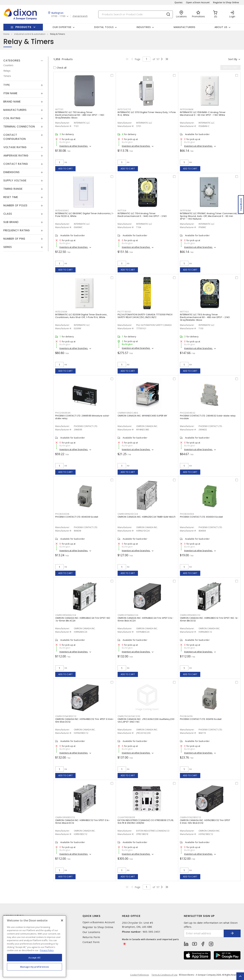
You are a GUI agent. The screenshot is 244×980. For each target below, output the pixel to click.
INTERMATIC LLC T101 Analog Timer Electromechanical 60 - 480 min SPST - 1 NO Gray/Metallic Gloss (80, 115)
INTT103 (184, 312)
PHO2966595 (63, 413)
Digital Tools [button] (104, 27)
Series (8, 247)
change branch (80, 16)
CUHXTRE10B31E (126, 817)
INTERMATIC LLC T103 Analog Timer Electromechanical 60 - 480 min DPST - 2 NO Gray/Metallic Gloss (205, 317)
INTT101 (59, 109)
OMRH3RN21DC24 (128, 514)
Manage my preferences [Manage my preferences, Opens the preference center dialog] (35, 967)
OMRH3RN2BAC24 (66, 615)
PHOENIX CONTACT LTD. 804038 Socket (77, 517)
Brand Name (12, 102)
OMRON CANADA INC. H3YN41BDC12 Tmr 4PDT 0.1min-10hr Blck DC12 (85, 720)
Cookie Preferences (140, 975)
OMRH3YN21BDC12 (191, 817)
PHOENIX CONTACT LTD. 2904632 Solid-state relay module (208, 417)
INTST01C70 (124, 109)
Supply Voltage (15, 180)
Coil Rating (12, 118)
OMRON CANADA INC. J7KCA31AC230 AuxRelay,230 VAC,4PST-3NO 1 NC (146, 720)
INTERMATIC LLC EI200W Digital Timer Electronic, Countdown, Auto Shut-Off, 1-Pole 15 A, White (81, 316)
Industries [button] (144, 27)
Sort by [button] (233, 59)
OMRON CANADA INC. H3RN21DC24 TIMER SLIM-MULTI (146, 517)
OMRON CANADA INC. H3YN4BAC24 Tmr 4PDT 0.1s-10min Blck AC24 (145, 619)
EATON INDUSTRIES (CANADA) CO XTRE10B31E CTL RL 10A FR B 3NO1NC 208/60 (146, 822)
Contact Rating (16, 164)
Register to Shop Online (226, 2)
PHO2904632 (188, 413)
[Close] (62, 920)
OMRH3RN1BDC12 (65, 817)
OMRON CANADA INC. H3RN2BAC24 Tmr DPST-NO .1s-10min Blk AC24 (83, 619)
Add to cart (65, 169)
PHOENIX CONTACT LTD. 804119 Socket (201, 719)
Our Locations (91, 932)
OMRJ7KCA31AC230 (129, 716)
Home (6, 34)
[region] (34, 946)
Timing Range (13, 189)
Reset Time (11, 197)
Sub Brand (11, 222)
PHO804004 (187, 514)
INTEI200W (61, 312)
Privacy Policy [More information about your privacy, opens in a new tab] (47, 950)
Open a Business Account (99, 922)
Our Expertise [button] (62, 27)
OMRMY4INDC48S (128, 413)
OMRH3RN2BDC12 (190, 615)
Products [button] (23, 27)
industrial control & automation (30, 34)
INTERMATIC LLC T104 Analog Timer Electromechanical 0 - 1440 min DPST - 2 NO (142, 215)
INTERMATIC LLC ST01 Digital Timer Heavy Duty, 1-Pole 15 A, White (147, 114)
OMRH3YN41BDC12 (66, 716)
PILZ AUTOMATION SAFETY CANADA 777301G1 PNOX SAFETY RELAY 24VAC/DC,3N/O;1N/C (145, 316)
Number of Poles (15, 205)
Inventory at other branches (74, 146)
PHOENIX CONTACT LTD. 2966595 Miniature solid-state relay (82, 417)
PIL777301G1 (124, 312)
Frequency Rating (17, 230)
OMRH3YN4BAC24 (128, 615)
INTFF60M (185, 211)
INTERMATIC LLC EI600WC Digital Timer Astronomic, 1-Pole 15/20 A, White (84, 215)
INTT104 (122, 211)
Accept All (34, 958)
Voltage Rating (15, 147)
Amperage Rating (16, 156)
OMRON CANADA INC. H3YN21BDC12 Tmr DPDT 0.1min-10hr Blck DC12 (205, 822)
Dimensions (12, 172)
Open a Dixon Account (198, 2)
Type (7, 85)
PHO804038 (62, 514)
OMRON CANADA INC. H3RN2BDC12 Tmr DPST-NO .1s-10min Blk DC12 (209, 619)
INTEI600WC (62, 211)
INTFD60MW (187, 109)
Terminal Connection (19, 127)
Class (8, 214)
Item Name (10, 93)
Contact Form (91, 942)
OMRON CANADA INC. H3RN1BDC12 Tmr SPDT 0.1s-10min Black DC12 (83, 822)
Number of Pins (14, 239)
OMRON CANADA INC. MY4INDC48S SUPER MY (142, 416)
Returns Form (91, 937)
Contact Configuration (15, 137)
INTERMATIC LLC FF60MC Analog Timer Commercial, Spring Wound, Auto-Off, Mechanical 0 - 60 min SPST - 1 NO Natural (209, 216)
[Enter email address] (204, 933)
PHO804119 (186, 716)
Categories (12, 60)
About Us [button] (221, 27)
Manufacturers (185, 27)
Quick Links (91, 916)
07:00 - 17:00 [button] (58, 16)
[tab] (23, 61)
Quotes (179, 2)
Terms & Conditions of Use (164, 975)
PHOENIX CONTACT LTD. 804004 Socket (201, 517)
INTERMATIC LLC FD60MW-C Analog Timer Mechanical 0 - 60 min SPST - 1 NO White (203, 114)
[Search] (136, 14)
